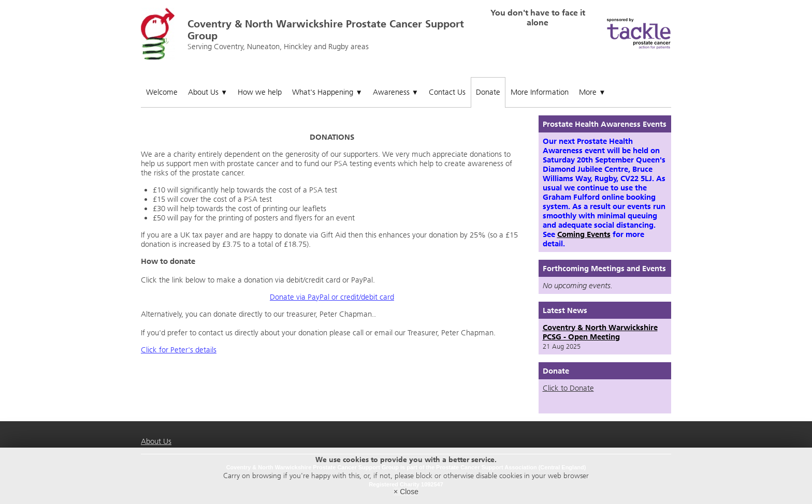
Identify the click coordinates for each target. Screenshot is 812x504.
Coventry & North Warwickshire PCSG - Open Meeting (600, 332)
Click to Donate (568, 388)
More (592, 92)
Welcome (162, 92)
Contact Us (447, 92)
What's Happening (327, 92)
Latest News (565, 310)
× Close (406, 492)
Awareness (396, 92)
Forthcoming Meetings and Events (604, 269)
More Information (540, 92)
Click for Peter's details (179, 350)
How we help (260, 92)
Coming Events (584, 234)
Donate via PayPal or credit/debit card (332, 297)
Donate (488, 92)
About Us (208, 92)
